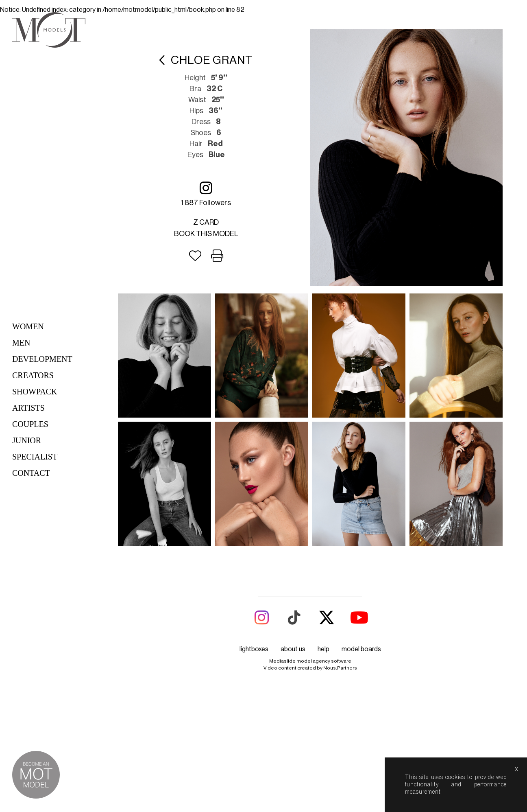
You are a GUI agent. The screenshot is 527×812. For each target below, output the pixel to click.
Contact (31, 473)
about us (293, 649)
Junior (27, 440)
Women (28, 326)
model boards (361, 649)
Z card (206, 222)
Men (21, 343)
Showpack (35, 392)
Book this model (206, 234)
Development (42, 359)
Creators (33, 375)
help (323, 649)
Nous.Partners (340, 668)
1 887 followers (206, 194)
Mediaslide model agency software (310, 661)
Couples (30, 424)
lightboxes (254, 649)
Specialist (35, 457)
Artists (28, 408)
